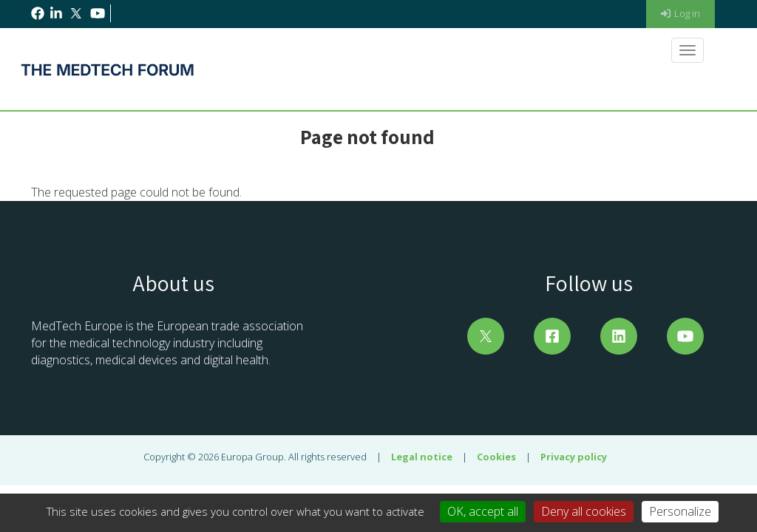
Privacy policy (574, 457)
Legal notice (422, 457)
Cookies (496, 457)
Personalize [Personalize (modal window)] (680, 511)
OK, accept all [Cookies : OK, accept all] (483, 511)
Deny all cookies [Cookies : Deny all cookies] (584, 511)
